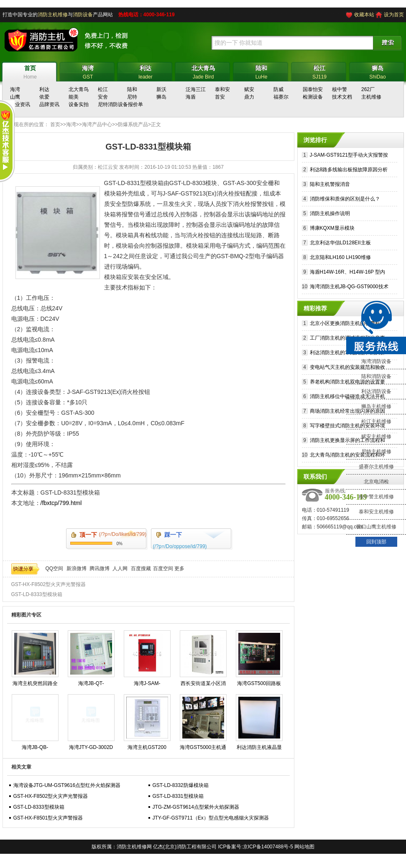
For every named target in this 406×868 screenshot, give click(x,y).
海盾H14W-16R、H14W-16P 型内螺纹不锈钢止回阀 (348, 273)
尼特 (132, 97)
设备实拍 (79, 104)
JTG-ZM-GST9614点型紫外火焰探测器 (196, 807)
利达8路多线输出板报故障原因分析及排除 (349, 171)
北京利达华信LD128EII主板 (340, 243)
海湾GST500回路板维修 (259, 685)
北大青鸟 (79, 89)
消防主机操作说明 (330, 213)
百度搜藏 (141, 569)
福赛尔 (281, 97)
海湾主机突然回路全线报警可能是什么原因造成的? (35, 685)
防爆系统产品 (133, 124)
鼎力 (249, 97)
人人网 (120, 569)
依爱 (44, 97)
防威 (278, 89)
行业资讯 (20, 104)
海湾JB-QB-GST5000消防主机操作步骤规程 (35, 749)
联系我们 (315, 477)
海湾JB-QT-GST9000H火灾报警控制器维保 (91, 685)
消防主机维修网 (134, 847)
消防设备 (83, 15)
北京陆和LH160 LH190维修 (340, 257)
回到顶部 (376, 542)
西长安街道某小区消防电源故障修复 (203, 685)
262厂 (368, 89)
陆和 (132, 89)
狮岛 (161, 97)
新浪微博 (77, 569)
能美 (74, 97)
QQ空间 (55, 569)
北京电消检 (376, 482)
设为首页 (394, 15)
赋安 (249, 89)
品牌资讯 (49, 104)
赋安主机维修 (376, 437)
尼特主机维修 (376, 452)
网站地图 (304, 847)
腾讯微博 (100, 569)
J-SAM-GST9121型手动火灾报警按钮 (349, 156)
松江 (103, 89)
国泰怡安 (313, 89)
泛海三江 (196, 89)
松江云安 (108, 167)
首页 (55, 124)
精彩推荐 (315, 308)
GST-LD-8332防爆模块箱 (181, 785)
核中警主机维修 (376, 497)
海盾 (191, 97)
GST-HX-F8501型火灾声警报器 (48, 818)
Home (30, 71)
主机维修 (371, 97)
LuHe (262, 71)
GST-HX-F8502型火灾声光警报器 (49, 584)
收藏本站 (364, 15)
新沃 (161, 89)
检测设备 (313, 97)
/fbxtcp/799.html (61, 503)
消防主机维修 (53, 15)
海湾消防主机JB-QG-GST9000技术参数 (349, 288)
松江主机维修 (376, 421)
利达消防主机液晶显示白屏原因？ (259, 749)
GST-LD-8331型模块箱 (178, 796)
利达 (44, 89)
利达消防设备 (376, 391)
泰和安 (222, 89)
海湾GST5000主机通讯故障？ (203, 749)
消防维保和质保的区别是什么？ (345, 199)
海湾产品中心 (97, 124)
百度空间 (163, 569)
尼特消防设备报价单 (120, 104)
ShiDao (378, 71)
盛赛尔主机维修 (376, 467)
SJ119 (320, 71)
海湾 (71, 124)
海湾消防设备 (376, 361)
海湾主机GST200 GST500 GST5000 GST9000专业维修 (147, 749)
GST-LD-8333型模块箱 (37, 594)
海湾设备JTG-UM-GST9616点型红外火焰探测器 (67, 785)
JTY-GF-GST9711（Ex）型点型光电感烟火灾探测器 (211, 818)
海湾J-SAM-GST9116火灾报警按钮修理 (147, 685)
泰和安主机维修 (376, 512)
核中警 (340, 89)
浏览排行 (315, 140)
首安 (220, 97)
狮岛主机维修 (376, 406)
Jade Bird (203, 71)
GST (88, 71)
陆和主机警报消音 (330, 184)
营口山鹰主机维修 (376, 527)
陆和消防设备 (376, 376)
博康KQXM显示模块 (332, 228)
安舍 (103, 97)
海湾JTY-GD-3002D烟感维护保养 (91, 749)
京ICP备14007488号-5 (268, 847)
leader (146, 71)
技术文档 (342, 97)
